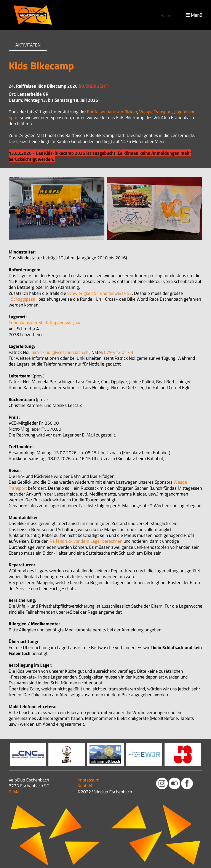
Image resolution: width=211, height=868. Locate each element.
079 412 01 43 (119, 352)
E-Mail (15, 792)
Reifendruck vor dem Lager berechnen (86, 541)
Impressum (89, 780)
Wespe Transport (156, 112)
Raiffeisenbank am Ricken (112, 112)
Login (166, 15)
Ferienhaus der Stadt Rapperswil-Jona (45, 322)
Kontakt (85, 786)
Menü (194, 15)
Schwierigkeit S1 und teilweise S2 (100, 293)
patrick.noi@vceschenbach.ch (60, 352)
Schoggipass (23, 299)
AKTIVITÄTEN (28, 45)
